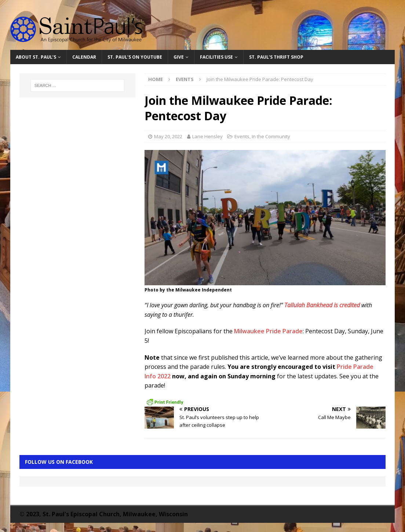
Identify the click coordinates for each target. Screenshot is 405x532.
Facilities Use (216, 57)
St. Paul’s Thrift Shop (276, 57)
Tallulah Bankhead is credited (322, 305)
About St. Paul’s (36, 57)
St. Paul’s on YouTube (135, 57)
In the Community (271, 136)
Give (179, 57)
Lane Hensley (207, 136)
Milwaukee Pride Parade (268, 331)
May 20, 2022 (168, 136)
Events (242, 136)
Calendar (84, 57)
